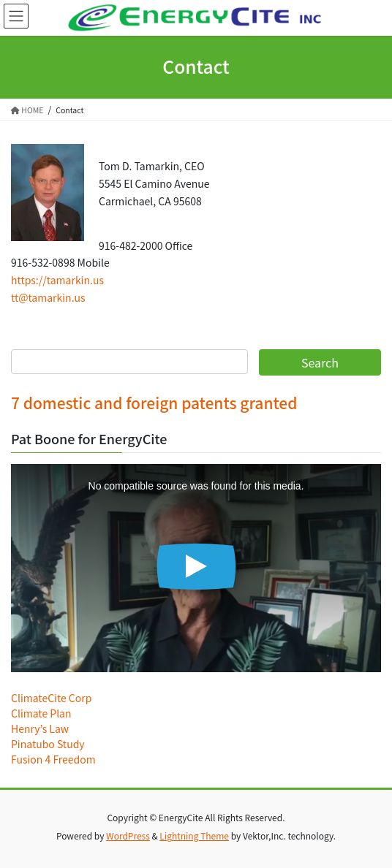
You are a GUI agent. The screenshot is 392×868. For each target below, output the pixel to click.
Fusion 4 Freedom (53, 759)
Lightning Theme (194, 835)
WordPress (128, 835)
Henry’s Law (40, 728)
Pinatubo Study (48, 744)
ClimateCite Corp (51, 698)
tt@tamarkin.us (48, 297)
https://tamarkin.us (57, 280)
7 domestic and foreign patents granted (154, 403)
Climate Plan (41, 713)
